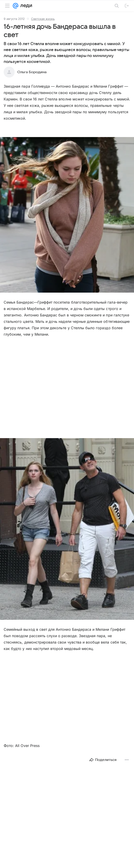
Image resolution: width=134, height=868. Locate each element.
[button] (67, 215)
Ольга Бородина (32, 72)
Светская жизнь (43, 19)
